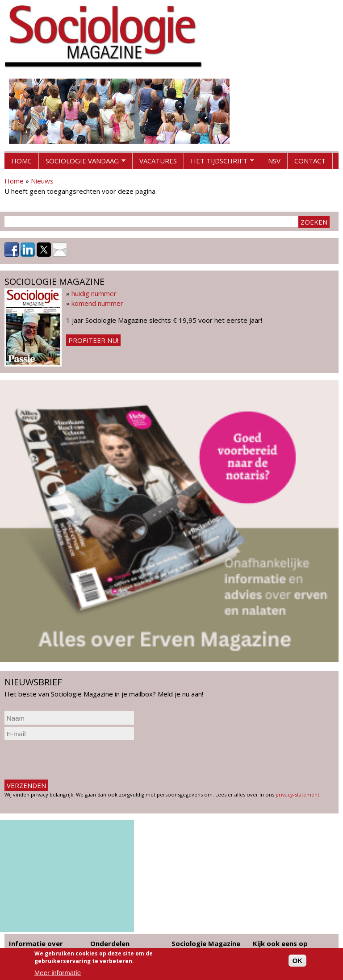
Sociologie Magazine (206, 943)
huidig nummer (94, 293)
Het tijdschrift (219, 163)
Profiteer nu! (93, 340)
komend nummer (97, 303)
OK (298, 961)
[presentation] (72, 760)
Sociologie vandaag (82, 163)
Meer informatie (58, 973)
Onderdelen (110, 943)
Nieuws (42, 181)
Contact (310, 161)
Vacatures (158, 161)
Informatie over (36, 943)
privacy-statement (297, 794)
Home (21, 161)
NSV (274, 161)
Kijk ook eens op (280, 943)
